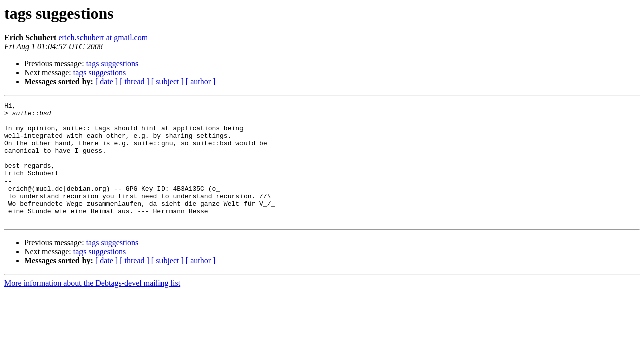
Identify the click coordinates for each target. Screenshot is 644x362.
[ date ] (106, 82)
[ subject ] (168, 82)
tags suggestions (112, 64)
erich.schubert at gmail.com (103, 37)
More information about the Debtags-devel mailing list (92, 307)
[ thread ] (135, 82)
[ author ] (201, 82)
